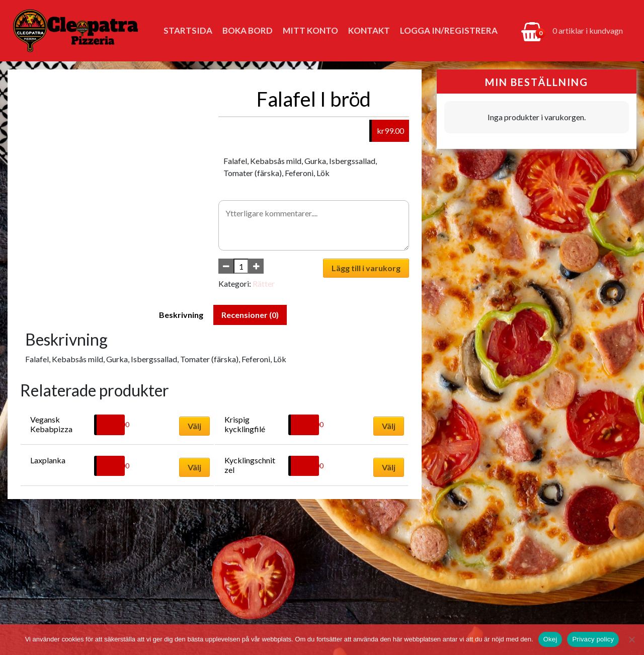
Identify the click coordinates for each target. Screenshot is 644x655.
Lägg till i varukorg (366, 268)
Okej (550, 639)
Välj (194, 426)
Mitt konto (310, 30)
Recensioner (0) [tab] (250, 315)
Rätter (264, 283)
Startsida (188, 30)
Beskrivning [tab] (181, 315)
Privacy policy (593, 639)
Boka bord (248, 30)
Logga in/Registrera (449, 30)
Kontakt (369, 30)
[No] (631, 639)
